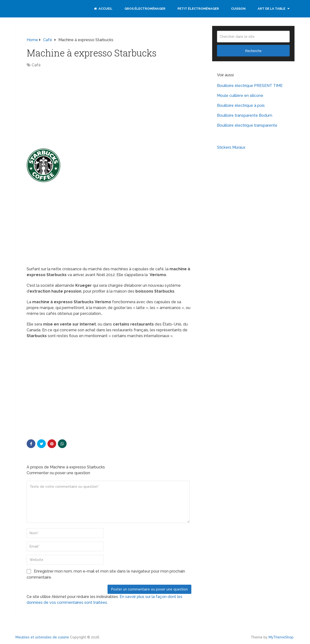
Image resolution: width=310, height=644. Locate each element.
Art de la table (271, 9)
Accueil (103, 9)
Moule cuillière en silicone (240, 96)
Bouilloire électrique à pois (241, 105)
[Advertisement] (67, 107)
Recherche (253, 51)
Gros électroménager (145, 9)
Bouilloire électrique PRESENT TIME (250, 86)
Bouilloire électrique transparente (247, 125)
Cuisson (238, 9)
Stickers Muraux (231, 147)
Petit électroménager (198, 9)
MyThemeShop (281, 637)
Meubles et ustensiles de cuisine (42, 637)
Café (36, 65)
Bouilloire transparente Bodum (245, 115)
